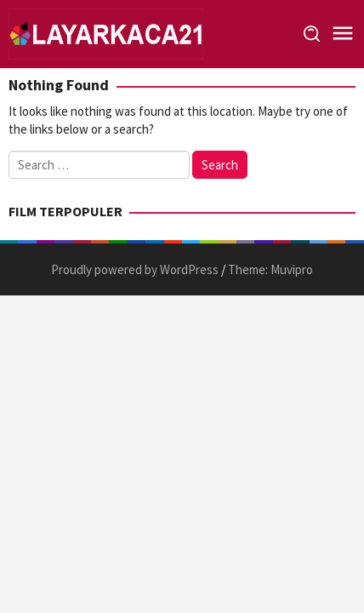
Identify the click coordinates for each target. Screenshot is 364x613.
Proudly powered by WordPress (135, 269)
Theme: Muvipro (270, 269)
